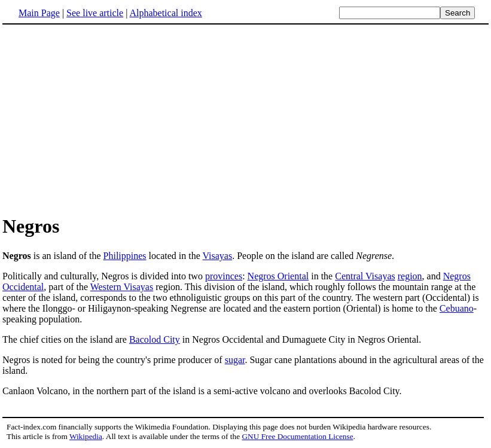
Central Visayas (365, 276)
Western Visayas (122, 287)
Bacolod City (155, 339)
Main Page (39, 13)
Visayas (218, 256)
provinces (224, 276)
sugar (235, 360)
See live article (95, 13)
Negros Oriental (278, 276)
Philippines (125, 256)
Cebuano (457, 308)
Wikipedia (86, 436)
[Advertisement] (103, 119)
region (410, 276)
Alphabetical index (165, 13)
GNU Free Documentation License (297, 436)
